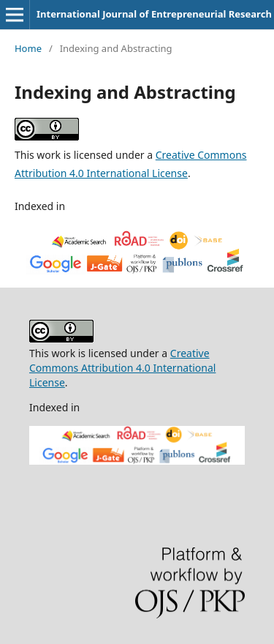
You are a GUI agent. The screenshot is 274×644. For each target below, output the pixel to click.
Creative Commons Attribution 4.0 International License (122, 368)
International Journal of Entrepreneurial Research (154, 14)
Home (28, 48)
